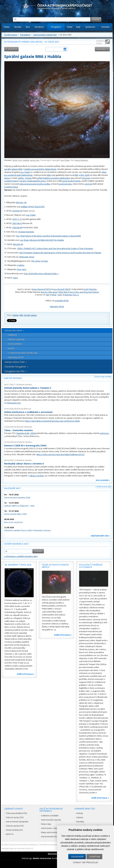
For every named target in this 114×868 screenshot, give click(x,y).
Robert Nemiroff (39, 289)
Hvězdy (80, 813)
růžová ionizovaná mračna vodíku (35, 184)
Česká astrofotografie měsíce (55, 566)
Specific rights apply (49, 292)
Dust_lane (22, 269)
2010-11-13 (17, 219)
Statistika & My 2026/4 (26, 433)
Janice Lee (35, 160)
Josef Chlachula (90, 289)
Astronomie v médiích (51, 828)
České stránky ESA (14, 830)
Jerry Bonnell (59, 289)
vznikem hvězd (11, 181)
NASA (15, 160)
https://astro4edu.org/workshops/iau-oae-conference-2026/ (52, 421)
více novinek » (103, 480)
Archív (11, 348)
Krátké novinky (13, 378)
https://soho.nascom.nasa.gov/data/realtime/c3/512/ (60, 454)
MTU (49, 289)
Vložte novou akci (104, 487)
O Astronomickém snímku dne (23, 353)
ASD (47, 295)
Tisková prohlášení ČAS (16, 813)
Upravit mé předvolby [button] (86, 862)
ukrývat (88, 184)
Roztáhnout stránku (101, 42)
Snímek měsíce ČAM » (16, 362)
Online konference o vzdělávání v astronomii (28, 412)
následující (101, 49)
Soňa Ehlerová (25, 409)
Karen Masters (81, 160)
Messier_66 (21, 202)
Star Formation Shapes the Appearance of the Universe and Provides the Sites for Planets (60, 253)
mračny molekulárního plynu (33, 181)
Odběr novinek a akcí (16, 544)
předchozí (13, 49)
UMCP (68, 289)
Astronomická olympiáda (17, 822)
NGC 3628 (85, 175)
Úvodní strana (11, 35)
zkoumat (86, 178)
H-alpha (21, 265)
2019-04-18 (17, 211)
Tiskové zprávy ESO (15, 826)
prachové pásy (65, 184)
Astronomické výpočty (51, 820)
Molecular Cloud (27, 257)
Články (7, 27)
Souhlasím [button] (77, 857)
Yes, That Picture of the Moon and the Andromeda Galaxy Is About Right (48, 236)
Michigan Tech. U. (72, 295)
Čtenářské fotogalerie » (16, 367)
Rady (78, 27)
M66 (49, 175)
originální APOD (62, 301)
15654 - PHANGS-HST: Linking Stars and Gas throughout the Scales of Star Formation (55, 248)
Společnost (90, 27)
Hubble (26, 160)
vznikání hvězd (11, 187)
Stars (15, 278)
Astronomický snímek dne (45, 35)
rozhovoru (104, 433)
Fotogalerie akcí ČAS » (16, 371)
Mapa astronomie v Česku (53, 832)
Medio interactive (42, 858)
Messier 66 (18, 244)
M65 (76, 175)
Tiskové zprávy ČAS (15, 817)
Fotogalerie (56, 27)
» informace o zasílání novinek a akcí (21, 556)
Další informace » (26, 674)
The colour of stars (40, 261)
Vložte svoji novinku (103, 376)
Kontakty (106, 27)
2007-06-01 (17, 223)
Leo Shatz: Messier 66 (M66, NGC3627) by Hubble (42, 240)
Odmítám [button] (95, 857)
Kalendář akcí (12, 488)
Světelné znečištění (50, 816)
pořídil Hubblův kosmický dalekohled (53, 178)
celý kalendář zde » (100, 536)
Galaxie (80, 817)
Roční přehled (15, 344)
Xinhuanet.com (14, 403)
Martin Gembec (26, 385)
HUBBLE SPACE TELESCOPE (33, 207)
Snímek (28, 178)
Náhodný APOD (57, 307)
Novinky (18, 27)
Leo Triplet (25, 172)
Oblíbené (13, 335)
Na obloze (39, 27)
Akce (28, 27)
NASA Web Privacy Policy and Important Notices (79, 292)
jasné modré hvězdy (71, 181)
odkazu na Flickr (37, 476)
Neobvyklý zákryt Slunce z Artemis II (24, 464)
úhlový (7, 178)
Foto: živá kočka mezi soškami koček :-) (41, 273)
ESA (20, 160)
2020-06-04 (17, 227)
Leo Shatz (65, 160)
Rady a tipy (46, 824)
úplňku (21, 178)
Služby (70, 27)
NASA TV (10, 834)
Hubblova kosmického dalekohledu (40, 169)
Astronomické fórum (50, 836)
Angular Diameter (26, 232)
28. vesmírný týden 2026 (18, 565)
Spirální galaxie (30, 315)
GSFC (60, 295)
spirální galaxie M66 (13, 169)
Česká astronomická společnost (23, 845)
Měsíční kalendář (17, 339)
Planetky (80, 822)
